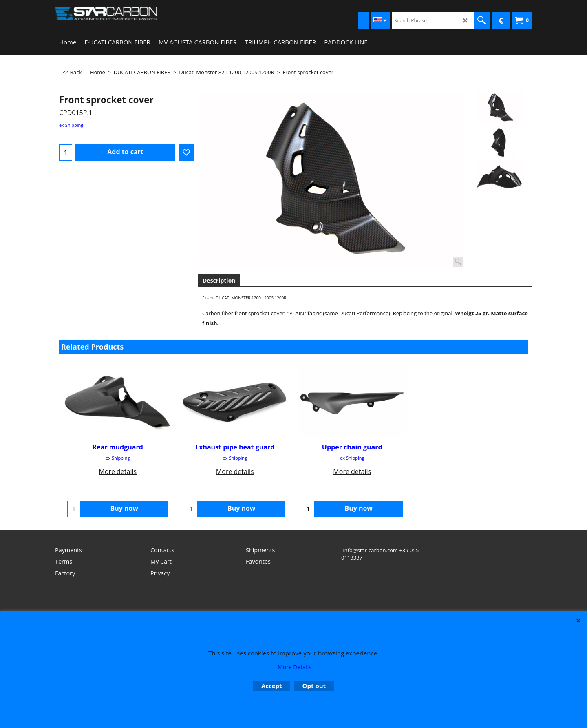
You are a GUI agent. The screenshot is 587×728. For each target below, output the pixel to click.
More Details (295, 667)
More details (118, 471)
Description (219, 280)
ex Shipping (71, 125)
